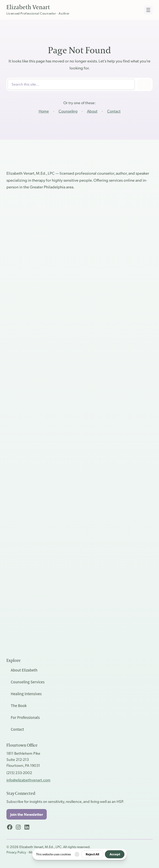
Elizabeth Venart (28, 7)
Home (44, 111)
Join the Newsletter (27, 814)
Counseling (68, 111)
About (92, 111)
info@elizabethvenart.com (28, 780)
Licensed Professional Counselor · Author (38, 13)
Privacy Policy (16, 852)
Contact (114, 111)
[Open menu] (148, 10)
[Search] (144, 84)
